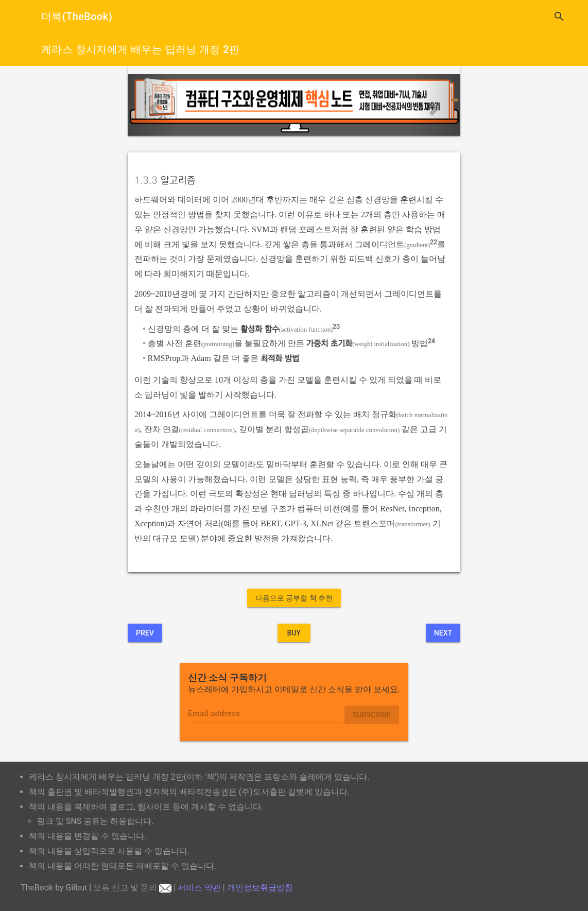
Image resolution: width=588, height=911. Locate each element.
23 (336, 327)
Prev (145, 633)
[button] (153, 105)
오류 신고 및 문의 (132, 888)
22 (434, 242)
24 (431, 341)
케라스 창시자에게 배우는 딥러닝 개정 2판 (140, 49)
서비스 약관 (199, 888)
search (559, 16)
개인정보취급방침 (260, 888)
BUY (294, 633)
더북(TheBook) (77, 16)
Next (443, 633)
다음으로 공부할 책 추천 (294, 598)
